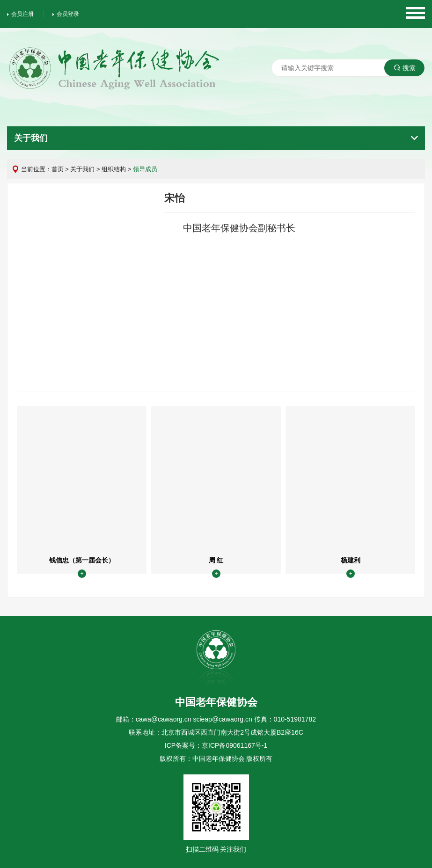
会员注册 (20, 14)
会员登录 (66, 14)
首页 (58, 169)
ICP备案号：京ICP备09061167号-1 (216, 745)
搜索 (405, 68)
